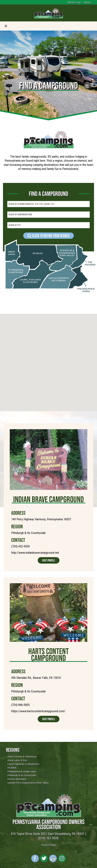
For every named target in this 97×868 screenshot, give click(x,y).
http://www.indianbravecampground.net (35, 553)
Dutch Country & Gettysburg (22, 756)
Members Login (74, 2)
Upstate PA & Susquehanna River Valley (28, 783)
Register (87, 2)
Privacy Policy (48, 845)
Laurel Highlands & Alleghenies (23, 764)
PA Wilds (12, 768)
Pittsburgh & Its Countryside (22, 775)
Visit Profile (49, 560)
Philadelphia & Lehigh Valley (22, 771)
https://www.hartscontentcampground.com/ (38, 711)
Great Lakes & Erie (17, 760)
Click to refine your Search (48, 236)
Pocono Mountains (17, 779)
